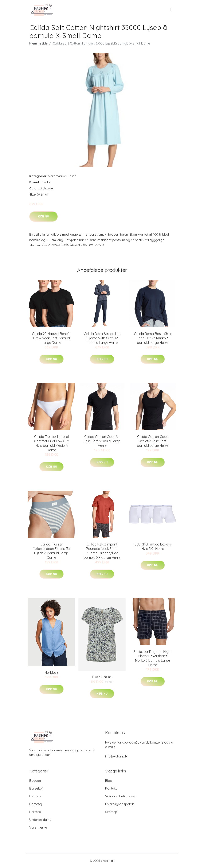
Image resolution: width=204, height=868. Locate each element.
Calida (72, 176)
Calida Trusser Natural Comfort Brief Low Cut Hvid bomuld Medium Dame (51, 443)
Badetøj (35, 781)
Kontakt (111, 788)
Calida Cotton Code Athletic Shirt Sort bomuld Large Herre (153, 441)
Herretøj (36, 812)
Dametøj (36, 804)
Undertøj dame (40, 820)
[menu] (171, 9)
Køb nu (44, 216)
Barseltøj (36, 788)
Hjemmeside (38, 43)
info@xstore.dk (116, 756)
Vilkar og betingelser (121, 796)
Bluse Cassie (102, 677)
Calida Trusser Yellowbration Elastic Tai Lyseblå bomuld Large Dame (52, 551)
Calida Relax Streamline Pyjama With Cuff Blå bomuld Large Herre (102, 338)
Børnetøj (36, 796)
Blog (109, 781)
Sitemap (111, 812)
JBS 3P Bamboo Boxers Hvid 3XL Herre (153, 546)
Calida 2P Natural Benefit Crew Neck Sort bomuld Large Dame (51, 338)
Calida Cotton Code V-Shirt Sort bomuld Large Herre (102, 441)
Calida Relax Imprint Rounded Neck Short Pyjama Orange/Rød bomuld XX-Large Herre (102, 551)
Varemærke (57, 176)
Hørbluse (51, 672)
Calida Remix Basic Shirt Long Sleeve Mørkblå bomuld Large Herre (153, 338)
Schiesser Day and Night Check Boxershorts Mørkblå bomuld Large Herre (153, 658)
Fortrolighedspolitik (119, 804)
